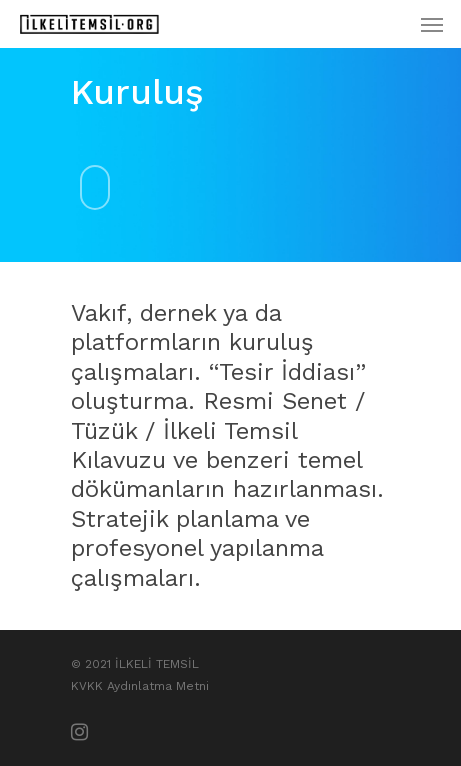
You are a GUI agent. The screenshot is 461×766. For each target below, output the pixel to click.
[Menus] (432, 24)
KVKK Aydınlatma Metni (140, 686)
